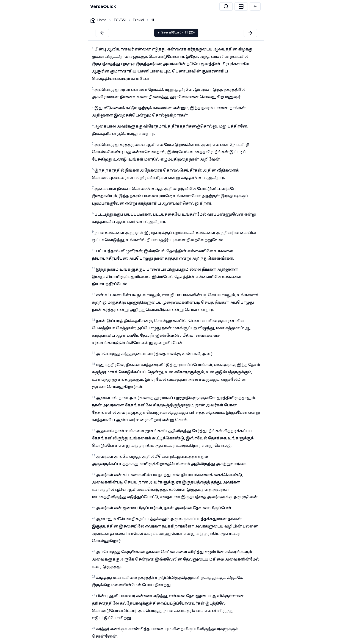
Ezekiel (138, 20)
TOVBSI (120, 20)
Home (102, 20)
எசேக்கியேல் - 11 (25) (176, 33)
